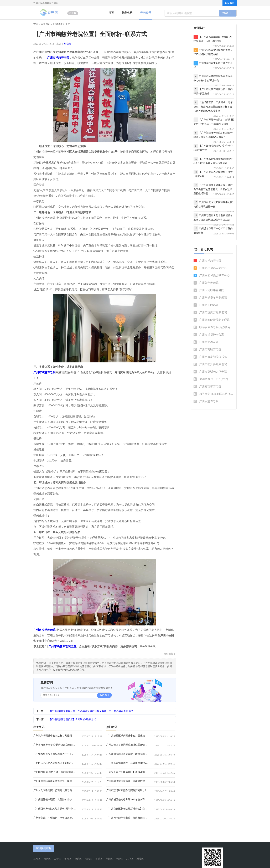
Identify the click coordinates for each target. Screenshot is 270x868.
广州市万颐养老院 (210, 350)
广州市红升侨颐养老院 (213, 364)
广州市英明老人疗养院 (213, 372)
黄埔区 (99, 859)
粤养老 (67, 44)
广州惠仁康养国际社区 (213, 268)
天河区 (47, 859)
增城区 (140, 859)
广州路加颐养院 (209, 305)
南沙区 (120, 859)
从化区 (130, 859)
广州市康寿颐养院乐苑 (213, 357)
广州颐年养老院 (209, 283)
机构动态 (58, 24)
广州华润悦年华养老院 (213, 298)
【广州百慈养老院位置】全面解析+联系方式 (72, 719)
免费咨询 (104, 695)
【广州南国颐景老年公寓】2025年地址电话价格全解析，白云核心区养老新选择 (91, 711)
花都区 (109, 859)
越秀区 (78, 859)
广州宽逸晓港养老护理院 (214, 320)
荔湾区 (37, 859)
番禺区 (68, 859)
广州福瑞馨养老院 (210, 387)
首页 (111, 13)
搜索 (228, 13)
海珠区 (89, 859)
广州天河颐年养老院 (212, 290)
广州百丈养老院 (209, 342)
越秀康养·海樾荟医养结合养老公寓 (217, 394)
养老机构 (127, 13)
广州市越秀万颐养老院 (213, 312)
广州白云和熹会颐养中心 (214, 275)
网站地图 (230, 3)
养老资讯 (146, 13)
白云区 (58, 859)
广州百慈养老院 (209, 401)
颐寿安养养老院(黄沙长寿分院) (217, 327)
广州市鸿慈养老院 (210, 261)
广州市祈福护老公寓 (212, 335)
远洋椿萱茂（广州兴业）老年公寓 (217, 379)
